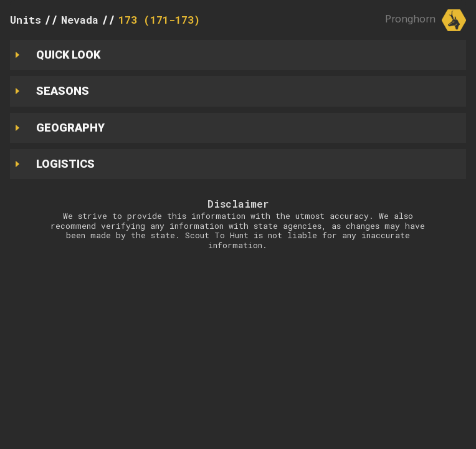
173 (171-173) (159, 20)
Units (26, 20)
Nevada (80, 20)
